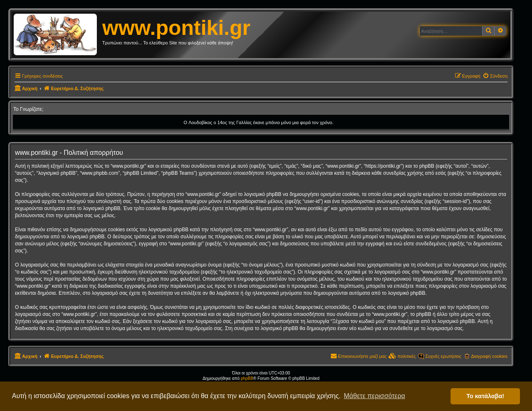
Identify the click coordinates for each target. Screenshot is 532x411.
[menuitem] (495, 76)
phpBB (247, 378)
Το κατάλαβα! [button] (485, 396)
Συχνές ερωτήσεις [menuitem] (443, 356)
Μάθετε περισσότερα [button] (374, 396)
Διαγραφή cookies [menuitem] (489, 356)
